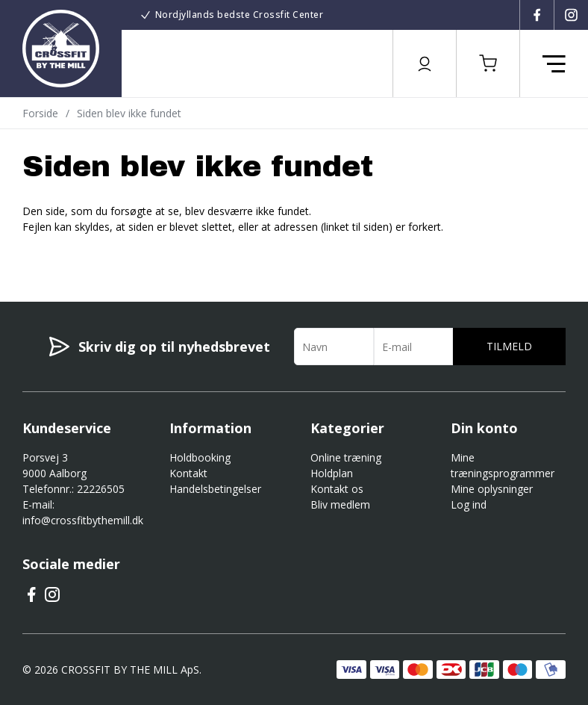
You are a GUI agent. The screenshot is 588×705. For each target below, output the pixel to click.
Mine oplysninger (492, 489)
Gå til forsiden (105, 253)
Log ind (469, 504)
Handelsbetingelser (215, 489)
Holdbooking (200, 457)
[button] (488, 63)
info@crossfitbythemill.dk (83, 520)
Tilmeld (509, 346)
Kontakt (188, 473)
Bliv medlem (340, 504)
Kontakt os (337, 489)
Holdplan (332, 473)
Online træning (346, 457)
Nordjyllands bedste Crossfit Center (240, 15)
